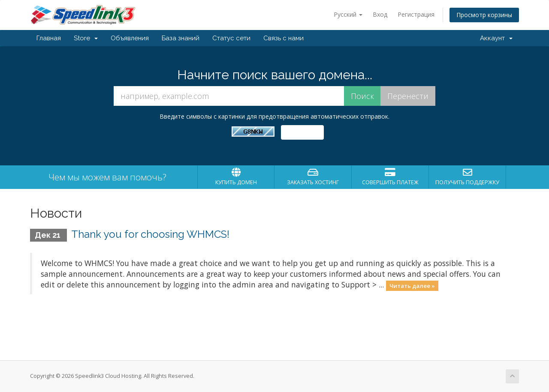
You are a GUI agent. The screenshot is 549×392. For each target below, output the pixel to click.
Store (86, 38)
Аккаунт (496, 38)
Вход (380, 14)
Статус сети (231, 38)
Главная (49, 38)
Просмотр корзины (484, 15)
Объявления (130, 38)
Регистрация (416, 14)
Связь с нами (284, 38)
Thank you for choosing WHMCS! (150, 234)
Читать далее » (412, 285)
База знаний (181, 38)
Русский (348, 14)
